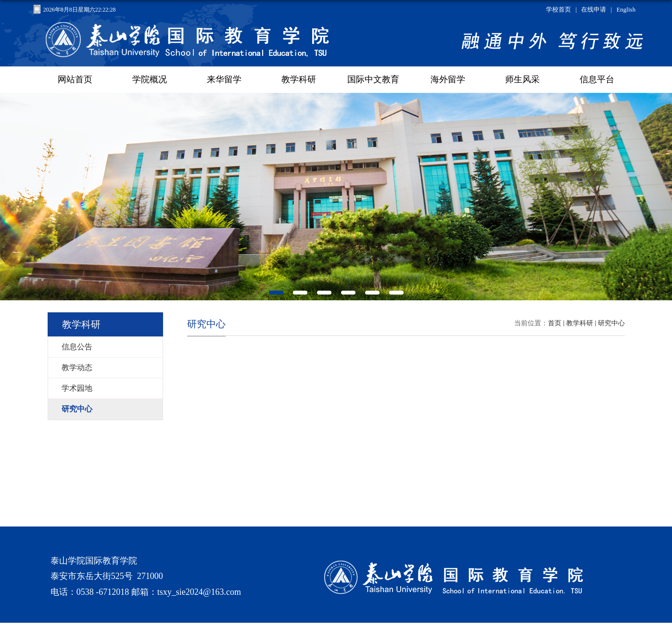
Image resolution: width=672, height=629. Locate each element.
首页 (555, 323)
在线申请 (594, 9)
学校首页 (558, 9)
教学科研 (580, 323)
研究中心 (611, 323)
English (626, 9)
